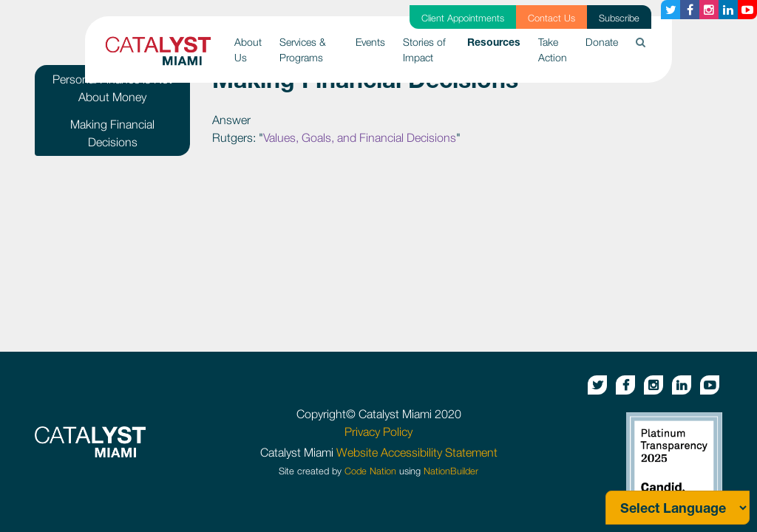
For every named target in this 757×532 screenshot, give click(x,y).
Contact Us (551, 18)
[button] (641, 42)
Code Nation (370, 471)
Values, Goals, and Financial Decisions (360, 137)
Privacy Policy (378, 432)
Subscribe (619, 18)
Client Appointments (463, 18)
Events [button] (370, 42)
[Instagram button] (709, 10)
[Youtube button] (747, 10)
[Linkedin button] (728, 10)
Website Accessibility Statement (417, 452)
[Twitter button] (671, 10)
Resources (498, 41)
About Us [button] (248, 50)
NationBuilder (451, 471)
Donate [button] (602, 42)
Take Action (553, 50)
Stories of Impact (424, 50)
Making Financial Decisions (112, 133)
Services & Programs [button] (303, 50)
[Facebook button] (690, 10)
